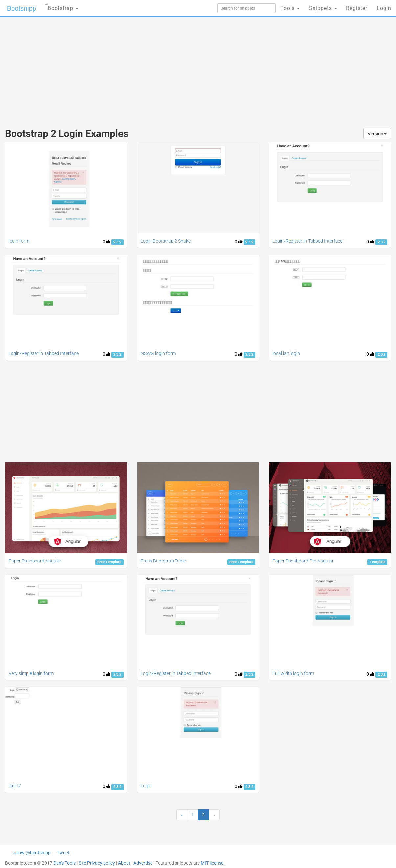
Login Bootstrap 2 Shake (166, 241)
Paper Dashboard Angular (35, 561)
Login (384, 8)
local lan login (286, 353)
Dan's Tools (64, 863)
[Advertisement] (150, 69)
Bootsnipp (22, 8)
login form (19, 241)
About (124, 863)
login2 (15, 786)
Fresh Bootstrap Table (163, 561)
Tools (290, 8)
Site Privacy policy (97, 863)
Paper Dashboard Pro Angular (303, 561)
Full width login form (293, 673)
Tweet (63, 853)
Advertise (143, 863)
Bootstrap (61, 6)
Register (357, 8)
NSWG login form (158, 353)
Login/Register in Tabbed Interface (307, 241)
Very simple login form (31, 673)
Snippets (323, 8)
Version (377, 134)
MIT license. (213, 863)
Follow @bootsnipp (31, 853)
